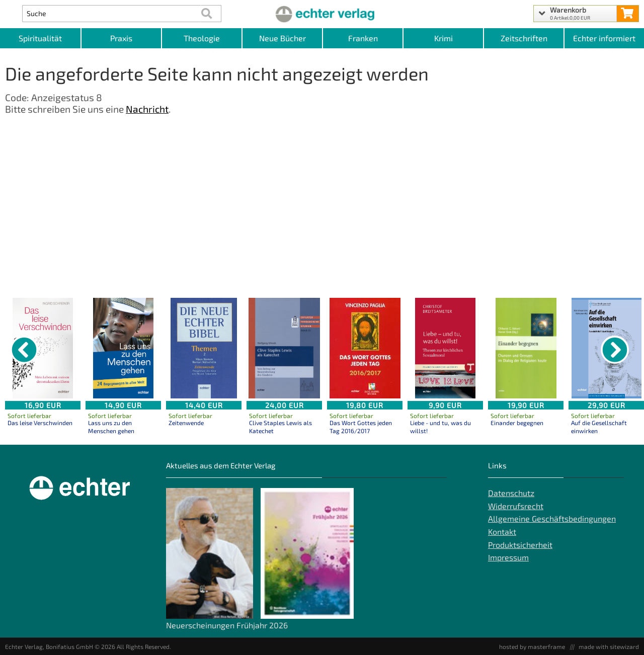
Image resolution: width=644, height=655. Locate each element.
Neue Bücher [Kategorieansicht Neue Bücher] (283, 38)
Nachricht (147, 109)
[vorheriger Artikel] (24, 350)
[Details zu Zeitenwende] (204, 348)
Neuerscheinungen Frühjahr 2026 (227, 625)
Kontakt (502, 531)
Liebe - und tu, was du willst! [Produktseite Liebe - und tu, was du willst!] (440, 427)
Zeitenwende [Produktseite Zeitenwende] (186, 423)
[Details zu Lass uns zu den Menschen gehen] (123, 348)
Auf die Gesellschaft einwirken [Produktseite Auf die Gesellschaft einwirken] (599, 427)
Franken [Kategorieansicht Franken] (363, 38)
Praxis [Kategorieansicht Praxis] (121, 38)
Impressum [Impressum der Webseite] (508, 557)
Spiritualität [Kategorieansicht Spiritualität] (40, 38)
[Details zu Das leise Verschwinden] (43, 348)
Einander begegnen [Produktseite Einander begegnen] (517, 423)
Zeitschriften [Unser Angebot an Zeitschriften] (524, 38)
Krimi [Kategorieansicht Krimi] (444, 38)
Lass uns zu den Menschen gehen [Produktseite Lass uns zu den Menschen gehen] (111, 427)
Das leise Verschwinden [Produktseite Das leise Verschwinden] (40, 423)
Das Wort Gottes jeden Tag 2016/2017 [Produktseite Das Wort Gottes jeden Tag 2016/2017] (361, 427)
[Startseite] (322, 14)
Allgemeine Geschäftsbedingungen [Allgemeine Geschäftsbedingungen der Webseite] (552, 518)
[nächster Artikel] (615, 350)
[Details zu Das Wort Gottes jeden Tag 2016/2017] (365, 348)
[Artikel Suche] (111, 14)
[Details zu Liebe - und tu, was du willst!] (445, 348)
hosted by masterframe (532, 646)
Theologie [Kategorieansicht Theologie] (202, 38)
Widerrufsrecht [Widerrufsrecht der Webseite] (516, 506)
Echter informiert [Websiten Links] (604, 38)
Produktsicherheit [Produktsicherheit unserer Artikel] (520, 545)
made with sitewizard (609, 646)
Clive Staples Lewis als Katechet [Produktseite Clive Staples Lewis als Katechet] (280, 427)
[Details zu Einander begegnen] (526, 348)
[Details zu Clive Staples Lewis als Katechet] (284, 348)
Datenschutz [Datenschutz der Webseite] (511, 493)
